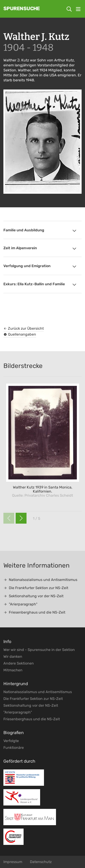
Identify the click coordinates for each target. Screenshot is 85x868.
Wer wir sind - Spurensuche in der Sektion (39, 650)
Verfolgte (11, 741)
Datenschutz (41, 862)
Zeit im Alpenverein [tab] (40, 249)
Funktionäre (14, 748)
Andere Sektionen (19, 663)
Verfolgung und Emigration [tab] (40, 266)
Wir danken (13, 656)
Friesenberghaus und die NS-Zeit (34, 612)
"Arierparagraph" (20, 604)
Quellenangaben (20, 334)
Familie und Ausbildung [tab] (40, 231)
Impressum (13, 862)
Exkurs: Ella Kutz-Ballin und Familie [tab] (40, 285)
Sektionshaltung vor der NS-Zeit (33, 596)
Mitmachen (13, 670)
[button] (21, 518)
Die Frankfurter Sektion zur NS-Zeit (36, 588)
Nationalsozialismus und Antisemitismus (40, 580)
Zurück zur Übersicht (24, 328)
